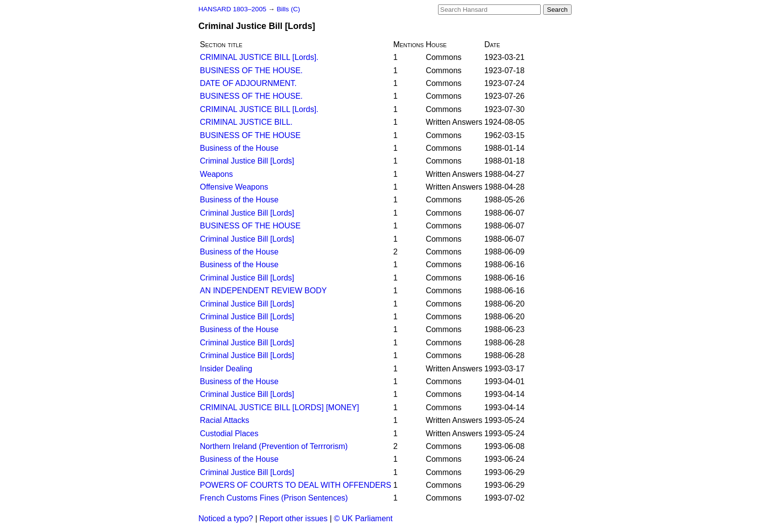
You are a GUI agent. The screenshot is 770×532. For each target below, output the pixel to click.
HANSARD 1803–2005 (232, 9)
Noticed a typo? (226, 518)
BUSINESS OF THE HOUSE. (251, 70)
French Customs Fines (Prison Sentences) (274, 498)
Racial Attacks (224, 420)
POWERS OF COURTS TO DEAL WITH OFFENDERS (296, 485)
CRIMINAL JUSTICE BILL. (246, 122)
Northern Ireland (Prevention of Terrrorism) (274, 446)
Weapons (216, 174)
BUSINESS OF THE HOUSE (250, 135)
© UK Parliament (363, 518)
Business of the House (239, 148)
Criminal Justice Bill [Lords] (247, 161)
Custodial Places (229, 434)
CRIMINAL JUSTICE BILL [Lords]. (259, 57)
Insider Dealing (226, 369)
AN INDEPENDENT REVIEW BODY (263, 291)
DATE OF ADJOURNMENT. (248, 83)
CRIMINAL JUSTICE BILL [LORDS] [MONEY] (279, 407)
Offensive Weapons (234, 187)
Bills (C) (288, 9)
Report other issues (293, 518)
